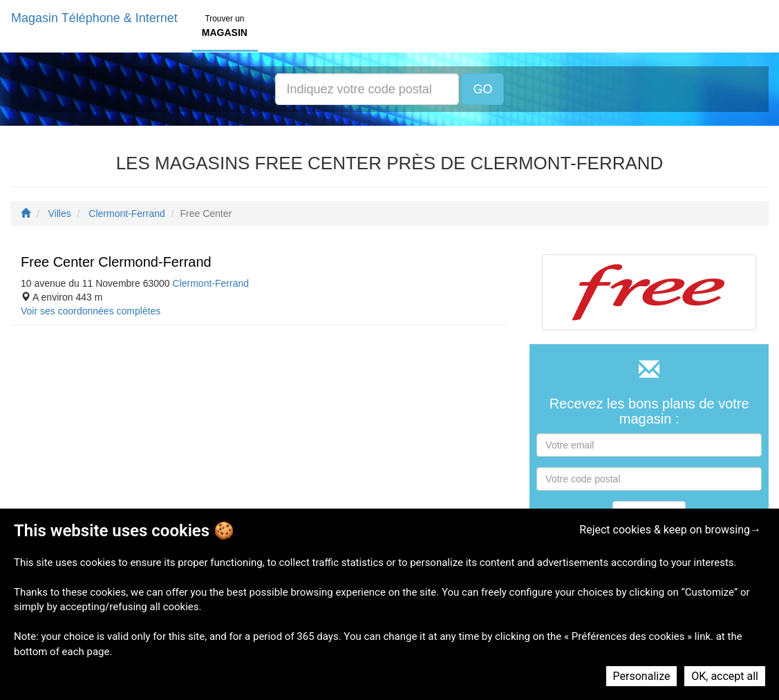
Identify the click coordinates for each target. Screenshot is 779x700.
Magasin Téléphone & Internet (94, 18)
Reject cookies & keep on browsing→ (670, 530)
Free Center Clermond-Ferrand (116, 262)
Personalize (642, 676)
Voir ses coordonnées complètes (91, 311)
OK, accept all (725, 676)
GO (482, 89)
